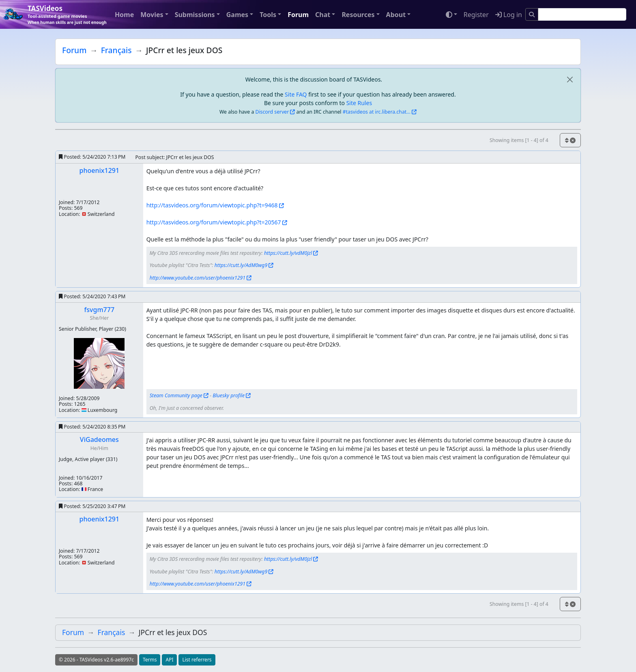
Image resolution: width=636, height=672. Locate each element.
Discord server (272, 112)
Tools (268, 15)
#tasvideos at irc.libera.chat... (377, 112)
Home (124, 15)
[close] (570, 79)
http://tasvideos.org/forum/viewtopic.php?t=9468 (212, 205)
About (396, 15)
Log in (509, 15)
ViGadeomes (99, 439)
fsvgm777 (99, 310)
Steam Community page (176, 395)
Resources (358, 15)
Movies (152, 15)
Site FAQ (296, 94)
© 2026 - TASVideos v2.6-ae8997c (96, 660)
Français (116, 50)
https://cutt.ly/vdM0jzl (288, 253)
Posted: (92, 157)
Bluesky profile (229, 395)
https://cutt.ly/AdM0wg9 (241, 265)
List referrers (197, 660)
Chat (323, 15)
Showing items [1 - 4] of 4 (519, 140)
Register (476, 15)
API (169, 660)
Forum (298, 15)
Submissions (195, 15)
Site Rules (359, 103)
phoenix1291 (100, 170)
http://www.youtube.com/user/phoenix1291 (198, 278)
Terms (150, 660)
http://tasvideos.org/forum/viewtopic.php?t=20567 (214, 222)
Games (237, 15)
